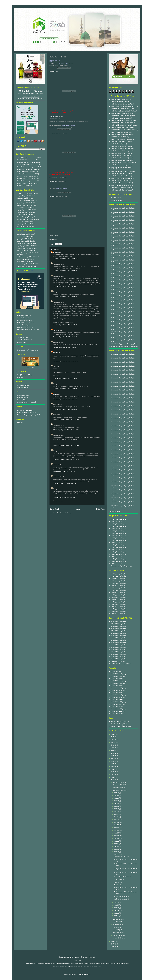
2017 (113, 758)
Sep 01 (117, 916)
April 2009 (116, 930)
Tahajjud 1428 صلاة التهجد (118, 624)
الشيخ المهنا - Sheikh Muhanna (26, 250)
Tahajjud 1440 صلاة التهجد (118, 652)
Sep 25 (117, 806)
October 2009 (117, 788)
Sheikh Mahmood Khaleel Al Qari (121, 163)
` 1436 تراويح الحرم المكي (118, 545)
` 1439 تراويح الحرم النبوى (118, 599)
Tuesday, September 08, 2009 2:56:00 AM (65, 286)
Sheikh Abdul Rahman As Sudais (121, 125)
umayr (55, 252)
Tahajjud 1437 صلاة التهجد (118, 645)
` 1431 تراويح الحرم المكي (118, 533)
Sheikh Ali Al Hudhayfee (118, 142)
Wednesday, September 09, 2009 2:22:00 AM (66, 419)
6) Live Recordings (23, 325)
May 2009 (116, 927)
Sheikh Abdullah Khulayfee (119, 134)
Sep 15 (117, 833)
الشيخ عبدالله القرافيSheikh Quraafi (28, 257)
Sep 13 (117, 838)
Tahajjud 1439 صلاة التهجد (118, 650)
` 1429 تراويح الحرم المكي (118, 524)
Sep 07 (117, 855)
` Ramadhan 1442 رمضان (118, 707)
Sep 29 (117, 795)
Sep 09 (117, 849)
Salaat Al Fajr (118, 882)
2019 (113, 753)
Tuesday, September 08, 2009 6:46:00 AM (65, 337)
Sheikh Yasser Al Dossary (119, 109)
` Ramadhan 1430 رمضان (118, 678)
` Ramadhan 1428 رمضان (118, 674)
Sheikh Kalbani (119, 885)
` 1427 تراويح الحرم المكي (118, 526)
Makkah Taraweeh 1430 (121, 857)
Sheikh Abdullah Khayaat (119, 132)
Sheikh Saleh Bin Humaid (118, 183)
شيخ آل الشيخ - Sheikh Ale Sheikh (27, 246)
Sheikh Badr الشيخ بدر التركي (26, 217)
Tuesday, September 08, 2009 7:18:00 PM (65, 399)
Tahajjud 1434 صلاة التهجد (118, 638)
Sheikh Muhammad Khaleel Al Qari (121, 167)
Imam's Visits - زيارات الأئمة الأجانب (28, 350)
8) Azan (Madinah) (23, 395)
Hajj (19, 423)
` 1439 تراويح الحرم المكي (118, 552)
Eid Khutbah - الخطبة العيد (25, 410)
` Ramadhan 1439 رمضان (118, 700)
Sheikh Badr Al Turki (117, 102)
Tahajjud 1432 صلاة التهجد (118, 633)
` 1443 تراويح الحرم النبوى (118, 609)
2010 (113, 777)
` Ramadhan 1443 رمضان (118, 709)
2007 (113, 944)
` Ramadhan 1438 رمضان (118, 697)
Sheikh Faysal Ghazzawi (118, 146)
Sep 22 (117, 814)
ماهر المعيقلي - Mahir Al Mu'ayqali (28, 193)
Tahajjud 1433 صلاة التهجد (118, 635)
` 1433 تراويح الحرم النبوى (118, 586)
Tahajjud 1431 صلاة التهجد (118, 631)
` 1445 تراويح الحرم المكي (118, 564)
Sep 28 (117, 798)
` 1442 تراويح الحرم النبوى (118, 607)
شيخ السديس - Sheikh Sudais (26, 203)
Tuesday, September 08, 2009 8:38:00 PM (65, 409)
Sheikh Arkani (22, 342)
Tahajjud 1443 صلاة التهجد (118, 659)
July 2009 (116, 922)
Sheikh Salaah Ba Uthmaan (119, 106)
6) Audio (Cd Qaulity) (24, 318)
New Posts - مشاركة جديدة (25, 327)
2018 (113, 756)
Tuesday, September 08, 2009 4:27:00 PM (65, 378)
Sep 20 (117, 820)
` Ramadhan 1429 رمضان (118, 676)
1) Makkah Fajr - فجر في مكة (26, 160)
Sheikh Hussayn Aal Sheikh (119, 148)
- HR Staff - (56, 330)
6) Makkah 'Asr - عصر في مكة (26, 183)
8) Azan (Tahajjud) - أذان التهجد (27, 402)
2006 (113, 947)
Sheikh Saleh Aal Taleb (118, 181)
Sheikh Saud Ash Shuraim (119, 185)
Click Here (30, 367)
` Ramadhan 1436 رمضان (118, 692)
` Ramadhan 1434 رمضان (118, 688)
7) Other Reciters (23, 337)
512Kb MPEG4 (53, 118)
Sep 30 (117, 793)
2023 (113, 742)
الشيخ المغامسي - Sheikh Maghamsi (28, 264)
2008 (113, 941)
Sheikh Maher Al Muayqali (119, 111)
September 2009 (118, 790)
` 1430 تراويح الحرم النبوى (118, 578)
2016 (113, 761)
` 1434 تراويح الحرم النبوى (118, 588)
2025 (113, 737)
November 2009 (118, 785)
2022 (113, 745)
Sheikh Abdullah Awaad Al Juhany (121, 130)
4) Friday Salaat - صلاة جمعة (26, 174)
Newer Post (54, 509)
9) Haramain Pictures (24, 385)
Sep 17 (117, 828)
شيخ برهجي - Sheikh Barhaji (26, 259)
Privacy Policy (77, 960)
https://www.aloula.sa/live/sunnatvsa (30, 99)
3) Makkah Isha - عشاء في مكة (27, 169)
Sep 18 (117, 825)
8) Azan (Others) (22, 400)
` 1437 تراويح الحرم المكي (118, 547)
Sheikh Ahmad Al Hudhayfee (120, 139)
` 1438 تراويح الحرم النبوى (118, 597)
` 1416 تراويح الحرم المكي (118, 519)
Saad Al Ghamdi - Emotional (123, 877)
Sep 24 (117, 809)
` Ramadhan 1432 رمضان (118, 683)
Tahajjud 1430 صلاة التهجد (118, 628)
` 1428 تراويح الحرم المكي (118, 528)
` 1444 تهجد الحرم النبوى (118, 661)
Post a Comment (58, 501)
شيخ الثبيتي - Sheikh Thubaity (26, 241)
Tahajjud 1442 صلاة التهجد (118, 657)
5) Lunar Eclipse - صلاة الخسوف (27, 176)
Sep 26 (117, 803)
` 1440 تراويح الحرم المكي (118, 554)
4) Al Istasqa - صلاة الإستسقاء (26, 172)
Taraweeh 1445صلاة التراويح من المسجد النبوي (124, 344)
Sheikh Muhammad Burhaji (119, 104)
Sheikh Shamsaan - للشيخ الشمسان (28, 219)
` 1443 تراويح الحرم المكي (118, 561)
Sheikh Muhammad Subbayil (120, 171)
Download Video (54, 178)
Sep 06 (117, 902)
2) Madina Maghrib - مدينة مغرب (27, 162)
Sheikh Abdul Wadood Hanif (119, 127)
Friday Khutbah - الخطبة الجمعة (27, 413)
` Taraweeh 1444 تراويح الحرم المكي (122, 566)
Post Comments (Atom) (64, 513)
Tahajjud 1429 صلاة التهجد (118, 626)
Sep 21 (117, 817)
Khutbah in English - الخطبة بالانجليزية (29, 415)
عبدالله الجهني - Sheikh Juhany (27, 196)
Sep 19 (117, 822)
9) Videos (20, 377)
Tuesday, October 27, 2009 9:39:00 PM (65, 483)
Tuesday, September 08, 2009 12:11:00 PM (66, 361)
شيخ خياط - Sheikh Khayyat (26, 222)
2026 (113, 734)
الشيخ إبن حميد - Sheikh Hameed (27, 248)
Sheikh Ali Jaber (116, 144)
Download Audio (54, 71)
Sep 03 (117, 910)
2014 (113, 767)
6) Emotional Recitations (25, 320)
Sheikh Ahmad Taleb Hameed (120, 116)
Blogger (88, 974)
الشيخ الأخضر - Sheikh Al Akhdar (27, 266)
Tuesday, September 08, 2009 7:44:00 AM (65, 347)
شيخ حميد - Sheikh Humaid (25, 215)
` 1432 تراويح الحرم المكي (118, 535)
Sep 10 (117, 846)
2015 (113, 764)
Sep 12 (117, 841)
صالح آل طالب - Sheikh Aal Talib (27, 205)
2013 (113, 769)
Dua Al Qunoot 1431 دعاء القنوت (120, 721)
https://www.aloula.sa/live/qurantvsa (30, 93)
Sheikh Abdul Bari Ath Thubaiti (120, 120)
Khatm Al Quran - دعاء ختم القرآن (121, 726)
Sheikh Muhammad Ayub (118, 165)
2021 (113, 748)
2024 (113, 740)
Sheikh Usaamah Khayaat (119, 190)
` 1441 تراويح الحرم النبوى (118, 604)
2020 (113, 750)
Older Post (100, 509)
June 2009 (116, 925)
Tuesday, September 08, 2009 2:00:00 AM (65, 271)
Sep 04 (117, 908)
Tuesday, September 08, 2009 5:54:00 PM (65, 389)
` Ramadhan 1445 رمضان (118, 714)
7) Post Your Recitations (25, 340)
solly (54, 394)
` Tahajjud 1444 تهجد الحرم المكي (121, 664)
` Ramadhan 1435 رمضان (118, 690)
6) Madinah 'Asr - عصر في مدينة (27, 181)
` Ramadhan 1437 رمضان (118, 695)
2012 (113, 772)
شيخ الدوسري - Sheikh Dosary (26, 210)
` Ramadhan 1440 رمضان (118, 702)
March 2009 (116, 933)
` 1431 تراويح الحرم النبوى (118, 581)
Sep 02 (117, 913)
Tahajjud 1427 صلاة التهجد (118, 621)
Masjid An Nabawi (116, 200)
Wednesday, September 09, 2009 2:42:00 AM (66, 459)
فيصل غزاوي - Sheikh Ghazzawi (27, 200)
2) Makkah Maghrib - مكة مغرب (27, 165)
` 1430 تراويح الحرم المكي (118, 531)
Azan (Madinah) (119, 880)
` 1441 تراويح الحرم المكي (118, 557)
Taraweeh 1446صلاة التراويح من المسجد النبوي (124, 346)
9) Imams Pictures (23, 387)
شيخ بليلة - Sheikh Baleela (25, 198)
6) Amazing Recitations (24, 316)
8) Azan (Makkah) (23, 398)
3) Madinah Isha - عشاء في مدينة (27, 167)
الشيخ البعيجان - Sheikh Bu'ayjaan (27, 243)
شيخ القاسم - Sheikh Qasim (26, 236)
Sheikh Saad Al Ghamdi (118, 174)
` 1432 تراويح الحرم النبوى (118, 583)
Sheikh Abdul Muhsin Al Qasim (120, 123)
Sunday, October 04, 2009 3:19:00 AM (64, 471)
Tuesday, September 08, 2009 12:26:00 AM (66, 259)
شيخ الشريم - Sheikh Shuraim (26, 212)
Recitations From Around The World (28, 330)
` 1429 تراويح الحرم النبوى (118, 574)
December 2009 (118, 782)
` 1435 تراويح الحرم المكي (118, 542)
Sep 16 (117, 830)
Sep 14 (117, 836)
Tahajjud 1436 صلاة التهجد (118, 642)
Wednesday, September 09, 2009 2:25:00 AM (66, 445)
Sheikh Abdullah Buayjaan (119, 113)
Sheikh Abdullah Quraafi (118, 99)
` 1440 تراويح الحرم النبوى (118, 602)
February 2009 (117, 935)
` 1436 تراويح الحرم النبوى (118, 592)
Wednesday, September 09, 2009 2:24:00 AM (66, 430)
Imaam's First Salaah (24, 186)
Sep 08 (117, 852)
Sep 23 (117, 812)
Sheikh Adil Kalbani (117, 137)
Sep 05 (117, 905)
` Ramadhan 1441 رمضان (118, 704)
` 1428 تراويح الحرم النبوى (118, 576)
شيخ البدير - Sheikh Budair (25, 239)
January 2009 (117, 938)
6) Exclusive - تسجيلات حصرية (26, 323)
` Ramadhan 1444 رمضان (118, 711)
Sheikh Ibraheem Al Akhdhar (120, 151)
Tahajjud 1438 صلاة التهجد (118, 647)
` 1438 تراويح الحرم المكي (118, 549)
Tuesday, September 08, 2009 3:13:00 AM (65, 325)
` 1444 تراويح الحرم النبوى (118, 611)
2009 (113, 780)
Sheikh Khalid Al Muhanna (119, 158)
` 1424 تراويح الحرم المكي (118, 521)
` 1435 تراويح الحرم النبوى (118, 590)
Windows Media (54, 116)
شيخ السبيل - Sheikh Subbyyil (26, 224)
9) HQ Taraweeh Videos (25, 375)
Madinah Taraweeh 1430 (122, 899)
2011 (113, 775)
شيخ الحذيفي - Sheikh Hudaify (26, 234)
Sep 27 (117, 801)
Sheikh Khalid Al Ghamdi (118, 156)
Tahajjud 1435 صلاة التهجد (118, 640)
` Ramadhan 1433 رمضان (118, 685)
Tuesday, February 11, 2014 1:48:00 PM (65, 497)
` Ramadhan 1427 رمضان (118, 671)
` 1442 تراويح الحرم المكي (118, 559)
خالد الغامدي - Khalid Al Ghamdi (27, 208)
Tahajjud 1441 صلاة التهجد (118, 654)
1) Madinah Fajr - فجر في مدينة (27, 158)
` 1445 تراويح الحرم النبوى (118, 614)
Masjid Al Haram (116, 198)
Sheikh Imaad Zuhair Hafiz (119, 153)
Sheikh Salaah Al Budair (118, 176)
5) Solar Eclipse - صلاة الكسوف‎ (27, 179)
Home (77, 509)
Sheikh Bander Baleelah (118, 118)
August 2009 (117, 919)
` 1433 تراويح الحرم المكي (118, 538)
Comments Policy (114, 512)
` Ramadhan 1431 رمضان (118, 681)
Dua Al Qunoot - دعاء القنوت (119, 724)
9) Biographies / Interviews (25, 226)
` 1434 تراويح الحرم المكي (118, 540)
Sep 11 (117, 844)
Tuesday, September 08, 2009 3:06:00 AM (65, 297)
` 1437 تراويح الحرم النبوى (118, 595)
